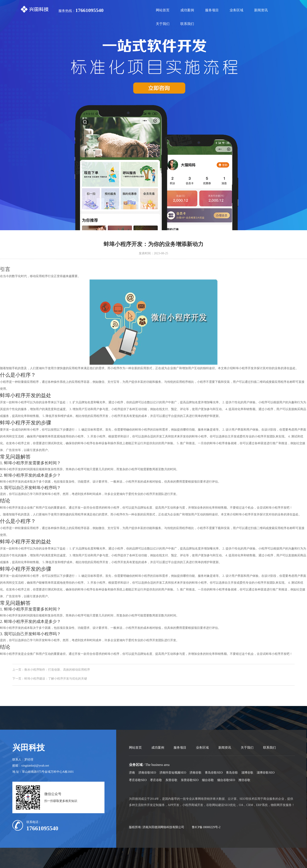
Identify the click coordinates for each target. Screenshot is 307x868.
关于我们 (163, 24)
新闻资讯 (261, 10)
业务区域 (236, 10)
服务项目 (212, 10)
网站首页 (163, 10)
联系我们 (187, 24)
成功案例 (187, 10)
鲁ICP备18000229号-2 (206, 827)
